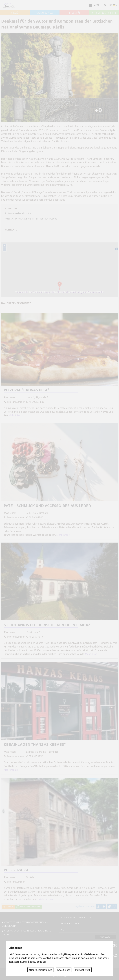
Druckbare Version (30, 907)
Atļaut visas (64, 970)
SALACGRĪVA (45, 13)
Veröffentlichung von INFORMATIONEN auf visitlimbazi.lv (25, 924)
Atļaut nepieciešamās (40, 970)
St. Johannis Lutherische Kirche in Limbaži (48, 625)
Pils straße (16, 870)
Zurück (9, 907)
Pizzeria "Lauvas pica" (26, 390)
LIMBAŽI (74, 13)
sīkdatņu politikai (36, 962)
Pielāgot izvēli (83, 970)
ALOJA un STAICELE (104, 13)
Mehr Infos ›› (16, 415)
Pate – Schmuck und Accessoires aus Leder (47, 506)
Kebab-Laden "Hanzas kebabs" (35, 744)
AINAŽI (15, 13)
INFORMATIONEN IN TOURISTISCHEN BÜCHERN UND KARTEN (27, 933)
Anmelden (106, 937)
